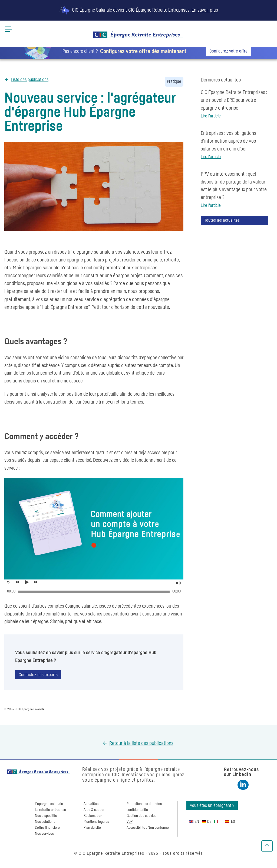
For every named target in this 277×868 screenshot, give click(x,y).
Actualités (91, 804)
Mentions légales (96, 822)
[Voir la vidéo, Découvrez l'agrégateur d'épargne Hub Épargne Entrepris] (28, 582)
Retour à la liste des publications (141, 743)
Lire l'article (211, 116)
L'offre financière (47, 828)
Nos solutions (45, 822)
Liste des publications (30, 80)
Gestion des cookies (141, 816)
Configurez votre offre (228, 51)
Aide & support (95, 810)
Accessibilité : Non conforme (148, 828)
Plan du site (92, 828)
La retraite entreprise (50, 810)
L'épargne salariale (49, 804)
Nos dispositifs (46, 816)
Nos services (44, 834)
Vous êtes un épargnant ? (212, 805)
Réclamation (93, 816)
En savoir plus (205, 10)
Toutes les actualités (222, 220)
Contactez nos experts (38, 675)
